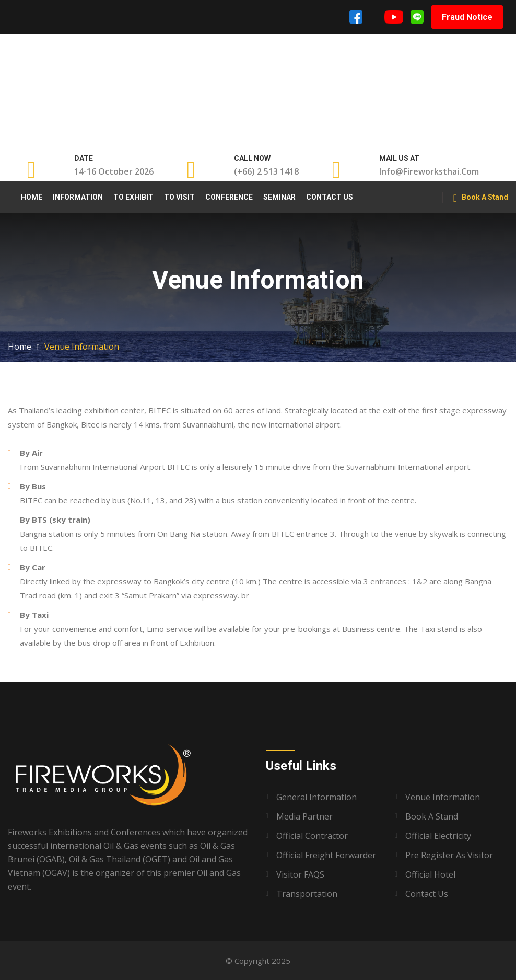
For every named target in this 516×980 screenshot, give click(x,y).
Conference (229, 197)
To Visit (179, 197)
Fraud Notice (467, 17)
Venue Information (443, 797)
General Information (316, 797)
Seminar (279, 197)
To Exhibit (133, 197)
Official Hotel (430, 874)
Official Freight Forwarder (326, 855)
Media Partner (304, 816)
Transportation (307, 894)
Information (78, 197)
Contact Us (330, 197)
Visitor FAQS (300, 874)
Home (32, 197)
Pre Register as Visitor (449, 855)
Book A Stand (481, 198)
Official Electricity (438, 836)
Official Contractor (312, 836)
